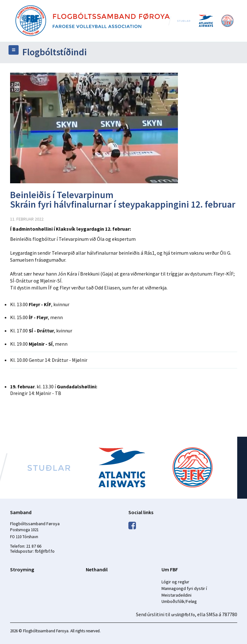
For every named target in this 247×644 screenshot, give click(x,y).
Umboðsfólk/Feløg (179, 601)
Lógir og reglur (175, 582)
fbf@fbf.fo (45, 551)
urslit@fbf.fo (183, 615)
